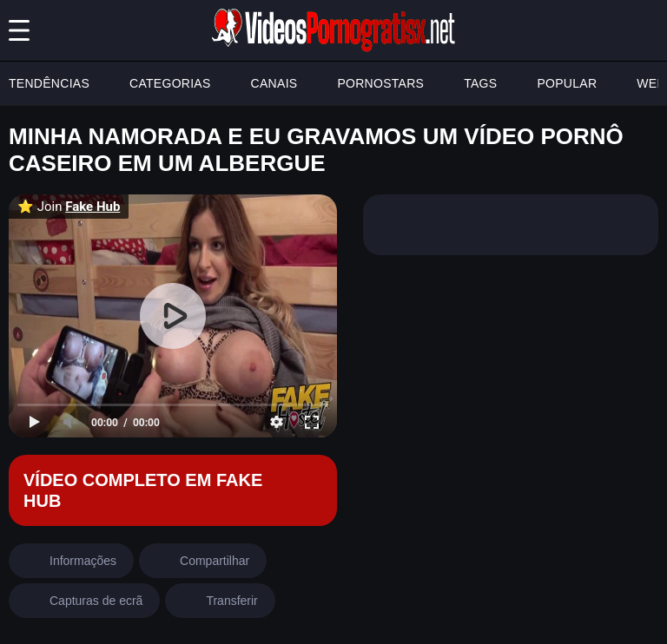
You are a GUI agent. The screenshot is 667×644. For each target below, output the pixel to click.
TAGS (480, 83)
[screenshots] (84, 601)
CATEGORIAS (170, 83)
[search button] (648, 30)
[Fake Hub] (173, 490)
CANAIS (274, 83)
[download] (220, 601)
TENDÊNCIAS (49, 83)
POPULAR (567, 83)
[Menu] (19, 30)
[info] (71, 561)
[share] (203, 561)
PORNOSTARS (380, 83)
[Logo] (333, 30)
